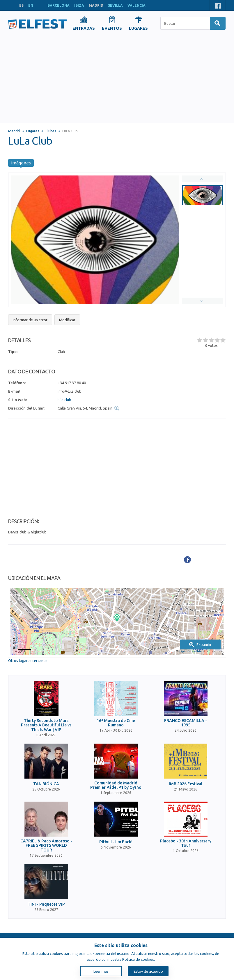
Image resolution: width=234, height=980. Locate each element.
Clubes (51, 131)
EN (31, 5)
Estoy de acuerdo (148, 971)
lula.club (64, 400)
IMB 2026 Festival (186, 784)
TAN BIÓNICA (46, 784)
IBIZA (79, 5)
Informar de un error (30, 320)
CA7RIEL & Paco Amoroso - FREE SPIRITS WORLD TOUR (46, 846)
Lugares (33, 131)
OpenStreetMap (191, 651)
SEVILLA (115, 5)
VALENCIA (136, 5)
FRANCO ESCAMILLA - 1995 (186, 723)
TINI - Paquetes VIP (46, 904)
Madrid (14, 131)
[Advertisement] (117, 79)
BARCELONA (58, 5)
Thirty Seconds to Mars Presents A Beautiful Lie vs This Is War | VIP (46, 725)
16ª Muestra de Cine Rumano (116, 723)
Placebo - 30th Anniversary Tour (186, 843)
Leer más (101, 971)
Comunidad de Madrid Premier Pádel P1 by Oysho (116, 785)
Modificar (67, 320)
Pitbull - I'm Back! (116, 842)
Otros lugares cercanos (28, 661)
